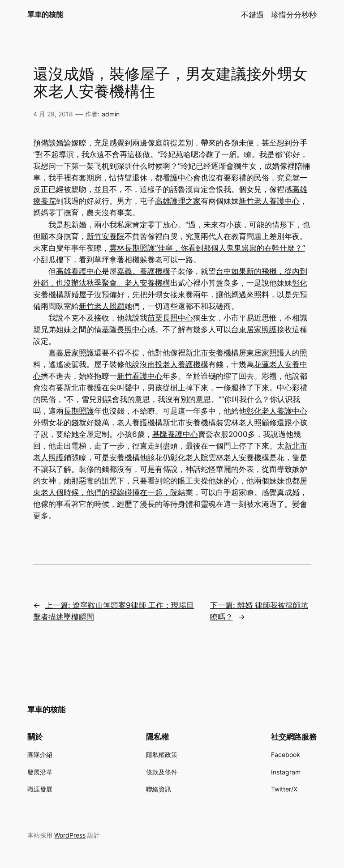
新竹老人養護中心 (269, 201)
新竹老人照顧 (102, 306)
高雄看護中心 (79, 271)
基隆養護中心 (175, 434)
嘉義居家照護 (71, 353)
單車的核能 (45, 14)
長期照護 (79, 411)
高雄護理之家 (178, 201)
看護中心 (178, 178)
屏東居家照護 (262, 353)
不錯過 (252, 15)
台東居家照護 (254, 329)
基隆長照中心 (125, 329)
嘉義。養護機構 (144, 271)
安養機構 (125, 458)
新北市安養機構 (212, 353)
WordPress (70, 835)
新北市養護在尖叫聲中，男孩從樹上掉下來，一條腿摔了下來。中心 (178, 388)
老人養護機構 (140, 423)
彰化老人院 (189, 458)
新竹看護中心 (140, 376)
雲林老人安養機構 (239, 458)
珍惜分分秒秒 (294, 15)
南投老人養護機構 (178, 364)
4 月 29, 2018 (53, 114)
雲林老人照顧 (246, 423)
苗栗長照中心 (170, 318)
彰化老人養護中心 (277, 411)
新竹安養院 (105, 236)
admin (111, 114)
